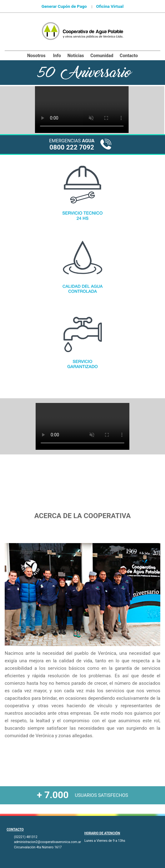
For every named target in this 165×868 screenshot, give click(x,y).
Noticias (76, 56)
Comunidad (102, 56)
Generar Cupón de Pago (64, 6)
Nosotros (36, 56)
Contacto (129, 56)
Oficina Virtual (110, 6)
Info (57, 56)
